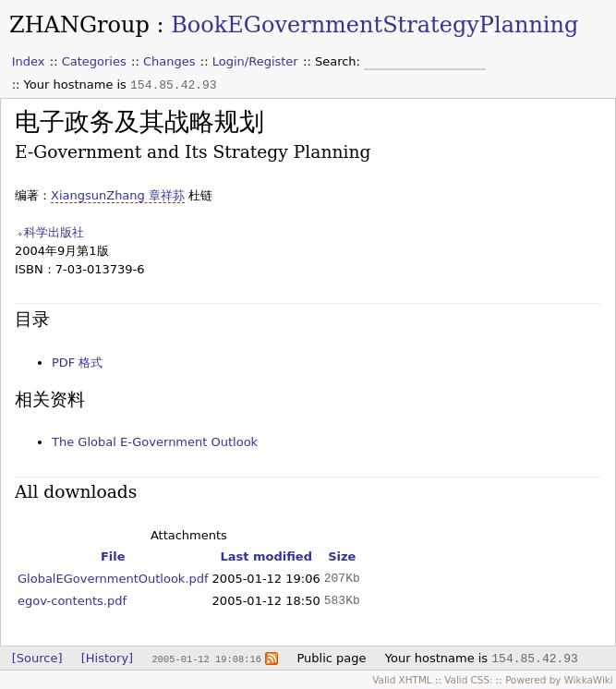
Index (29, 61)
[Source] (37, 658)
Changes (169, 61)
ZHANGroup (79, 25)
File (113, 556)
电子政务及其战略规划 (139, 121)
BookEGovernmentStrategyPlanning (374, 25)
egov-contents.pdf (72, 601)
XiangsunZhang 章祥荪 (118, 195)
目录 (32, 319)
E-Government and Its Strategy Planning (193, 152)
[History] (107, 658)
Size (342, 556)
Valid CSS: (468, 680)
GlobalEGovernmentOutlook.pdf (113, 579)
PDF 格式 (77, 363)
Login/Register (255, 61)
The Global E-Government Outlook (155, 442)
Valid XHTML (402, 680)
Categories (94, 61)
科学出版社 (54, 232)
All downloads (76, 492)
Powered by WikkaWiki (559, 680)
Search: (339, 61)
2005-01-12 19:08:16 (206, 659)
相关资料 (50, 399)
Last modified (266, 556)
